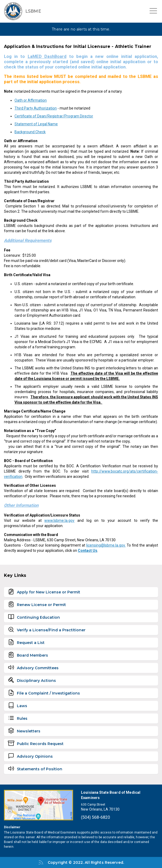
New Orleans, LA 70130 (100, 809)
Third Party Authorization (36, 108)
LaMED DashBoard (47, 56)
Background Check (30, 132)
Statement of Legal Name (36, 124)
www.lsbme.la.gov (59, 520)
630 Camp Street (93, 805)
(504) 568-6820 (96, 817)
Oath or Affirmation (31, 100)
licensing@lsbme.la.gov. (106, 545)
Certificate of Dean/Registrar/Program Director (54, 116)
